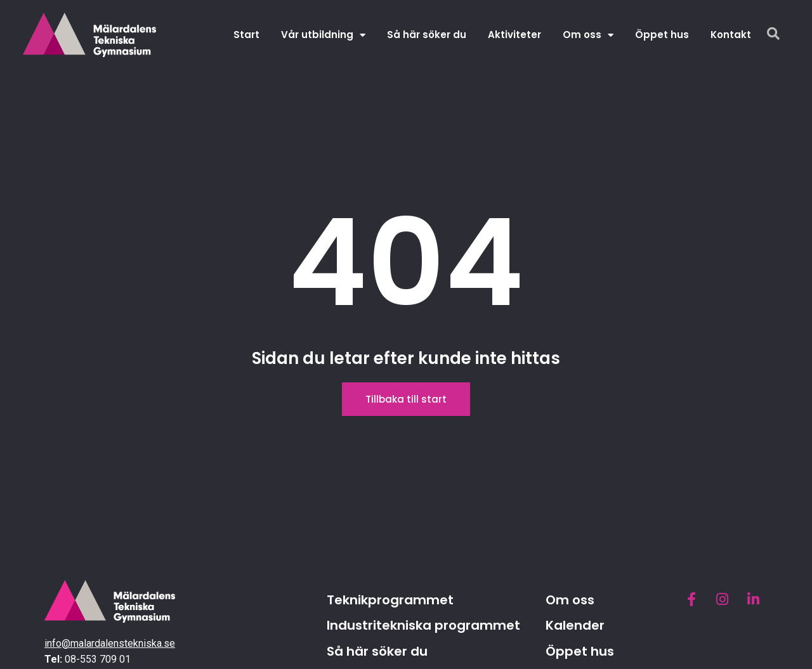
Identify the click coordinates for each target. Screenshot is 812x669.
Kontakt (731, 35)
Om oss (588, 35)
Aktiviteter (514, 35)
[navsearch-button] (773, 35)
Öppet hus (662, 35)
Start (246, 35)
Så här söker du (427, 35)
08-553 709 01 (98, 659)
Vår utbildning (323, 35)
